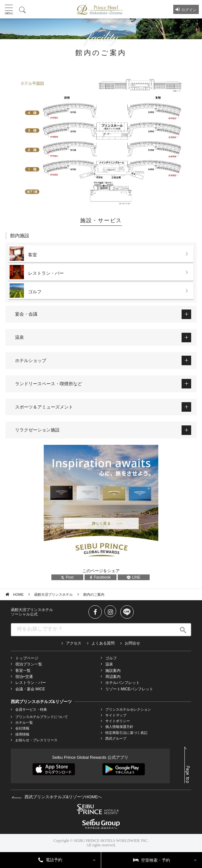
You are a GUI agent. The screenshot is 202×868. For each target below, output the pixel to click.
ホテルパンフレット (123, 683)
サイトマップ (116, 715)
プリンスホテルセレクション (128, 709)
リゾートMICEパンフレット (129, 689)
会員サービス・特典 (31, 709)
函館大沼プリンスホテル (53, 594)
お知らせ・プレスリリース (36, 740)
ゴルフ (111, 658)
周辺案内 (113, 677)
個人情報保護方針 (119, 727)
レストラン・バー (31, 683)
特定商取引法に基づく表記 (126, 733)
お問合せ (132, 643)
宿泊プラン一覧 (29, 664)
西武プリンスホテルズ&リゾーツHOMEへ (57, 797)
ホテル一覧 (24, 722)
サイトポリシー (118, 721)
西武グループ (116, 738)
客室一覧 (23, 671)
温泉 (109, 664)
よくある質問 (103, 643)
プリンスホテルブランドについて (42, 717)
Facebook (100, 577)
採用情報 (22, 734)
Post (67, 577)
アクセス (74, 643)
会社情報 (22, 728)
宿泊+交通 (24, 677)
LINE (134, 577)
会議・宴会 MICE (30, 689)
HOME (18, 594)
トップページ (27, 658)
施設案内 (113, 671)
